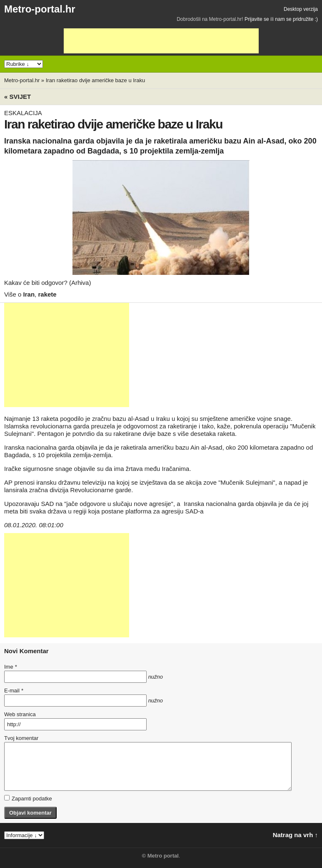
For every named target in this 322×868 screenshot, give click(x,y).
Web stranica (20, 714)
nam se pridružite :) (296, 19)
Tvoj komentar (21, 738)
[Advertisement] (161, 41)
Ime (10, 667)
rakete (47, 294)
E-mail (14, 691)
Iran (29, 294)
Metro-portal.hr (40, 9)
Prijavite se (257, 19)
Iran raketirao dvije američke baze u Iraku (95, 80)
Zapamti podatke (28, 798)
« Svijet (17, 97)
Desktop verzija (301, 9)
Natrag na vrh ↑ (295, 835)
